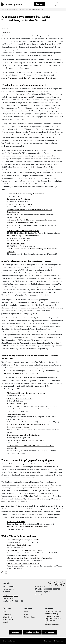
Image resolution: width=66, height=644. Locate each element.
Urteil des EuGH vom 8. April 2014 (20, 398)
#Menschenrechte (26, 10)
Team (5, 612)
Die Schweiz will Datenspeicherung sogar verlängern (26, 393)
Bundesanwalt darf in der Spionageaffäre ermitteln (25, 194)
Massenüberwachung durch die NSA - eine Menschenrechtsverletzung (29, 78)
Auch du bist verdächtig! (16, 521)
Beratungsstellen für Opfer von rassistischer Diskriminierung (53, 618)
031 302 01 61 (9, 598)
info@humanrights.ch (10, 596)
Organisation (8, 614)
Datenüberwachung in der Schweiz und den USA (25, 550)
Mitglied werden (32, 632)
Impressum (48, 641)
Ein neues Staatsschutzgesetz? (18, 404)
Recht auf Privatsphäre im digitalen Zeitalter (23, 540)
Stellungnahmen (30, 617)
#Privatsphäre (38, 10)
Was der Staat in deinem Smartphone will (31, 440)
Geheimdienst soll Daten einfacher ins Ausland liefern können (30, 409)
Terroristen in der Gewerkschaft (19, 199)
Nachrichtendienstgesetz (16, 414)
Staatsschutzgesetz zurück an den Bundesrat (23, 435)
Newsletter (50, 632)
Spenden (40, 4)
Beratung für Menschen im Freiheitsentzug (53, 613)
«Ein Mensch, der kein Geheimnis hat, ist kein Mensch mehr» (29, 558)
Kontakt (6, 622)
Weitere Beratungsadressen (52, 624)
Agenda (27, 614)
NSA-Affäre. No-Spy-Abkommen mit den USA (24, 236)
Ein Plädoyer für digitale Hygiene (19, 545)
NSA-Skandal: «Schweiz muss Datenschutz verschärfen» (28, 527)
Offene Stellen (8, 617)
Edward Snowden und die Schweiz (19, 204)
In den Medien (8, 620)
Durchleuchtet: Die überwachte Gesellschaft (23, 563)
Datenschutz (59, 641)
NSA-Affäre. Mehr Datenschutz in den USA (23, 230)
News (26, 612)
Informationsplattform (10, 10)
